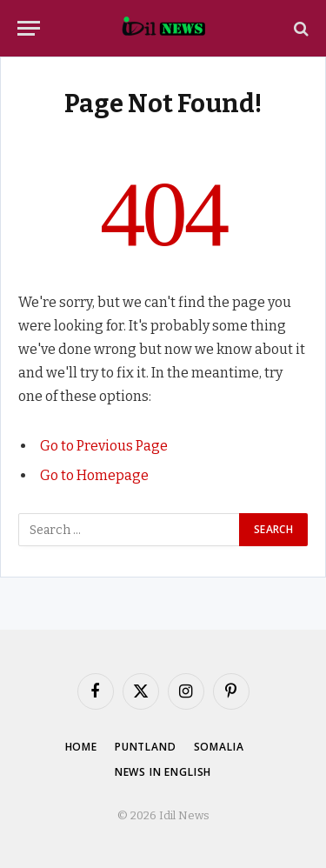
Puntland (146, 747)
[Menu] (29, 28)
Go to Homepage (94, 475)
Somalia (219, 747)
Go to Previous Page (104, 446)
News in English (163, 772)
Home (81, 747)
